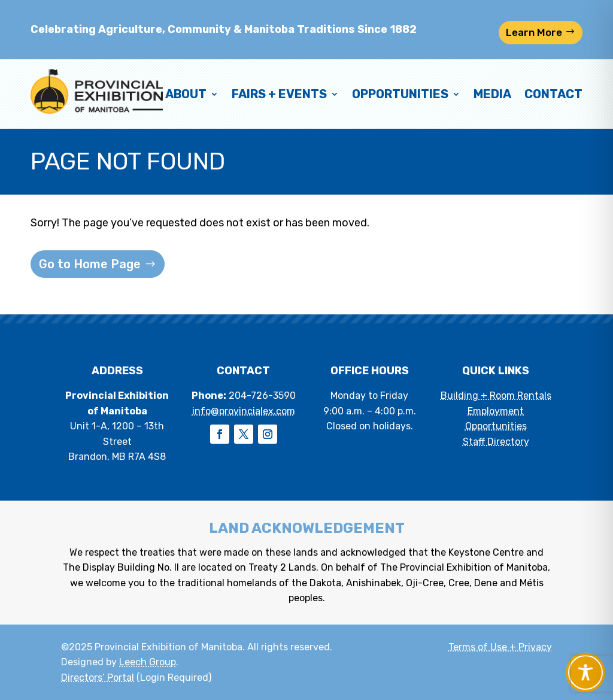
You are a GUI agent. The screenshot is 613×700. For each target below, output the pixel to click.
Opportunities (400, 94)
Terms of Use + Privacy (500, 647)
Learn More (534, 32)
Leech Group (148, 662)
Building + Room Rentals (496, 396)
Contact (553, 94)
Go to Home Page (90, 264)
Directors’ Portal (98, 678)
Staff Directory (496, 442)
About (186, 94)
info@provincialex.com (244, 411)
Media (492, 94)
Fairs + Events (279, 94)
